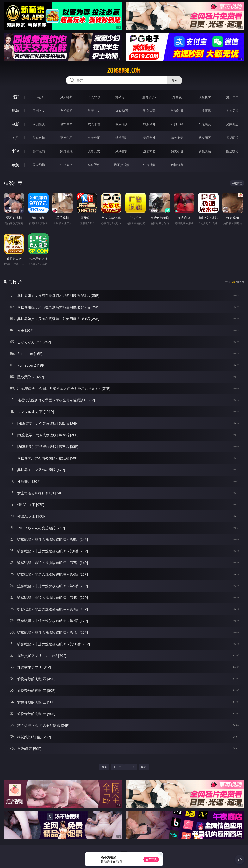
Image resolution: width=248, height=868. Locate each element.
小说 (15, 151)
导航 (15, 165)
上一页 (117, 767)
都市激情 (39, 151)
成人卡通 (94, 124)
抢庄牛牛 (232, 97)
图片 (15, 138)
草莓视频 (94, 165)
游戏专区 (122, 97)
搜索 (174, 80)
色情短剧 (177, 165)
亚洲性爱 (39, 124)
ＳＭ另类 (232, 111)
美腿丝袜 (149, 138)
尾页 (144, 767)
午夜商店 (66, 165)
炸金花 (177, 97)
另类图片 (232, 138)
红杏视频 (149, 165)
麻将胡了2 (149, 97)
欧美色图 (94, 138)
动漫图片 (122, 138)
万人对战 (94, 97)
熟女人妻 (149, 111)
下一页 (131, 767)
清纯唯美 (177, 138)
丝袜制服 (177, 111)
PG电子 (39, 97)
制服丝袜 (149, 124)
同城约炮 (39, 165)
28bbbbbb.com (124, 70)
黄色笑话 (205, 151)
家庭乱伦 (66, 151)
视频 (15, 110)
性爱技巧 (232, 151)
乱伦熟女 (205, 124)
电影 (15, 124)
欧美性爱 (122, 124)
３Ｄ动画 (122, 111)
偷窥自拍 (39, 138)
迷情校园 (149, 151)
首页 (104, 767)
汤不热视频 (122, 165)
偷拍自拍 (66, 124)
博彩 (15, 97)
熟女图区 (205, 138)
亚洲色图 (66, 138)
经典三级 (177, 124)
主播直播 (205, 111)
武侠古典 (122, 151)
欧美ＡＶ (94, 111)
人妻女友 (94, 151)
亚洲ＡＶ (39, 111)
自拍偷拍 (66, 111)
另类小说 (177, 151)
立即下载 (151, 859)
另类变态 (232, 124)
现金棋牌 (205, 97)
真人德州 (66, 97)
